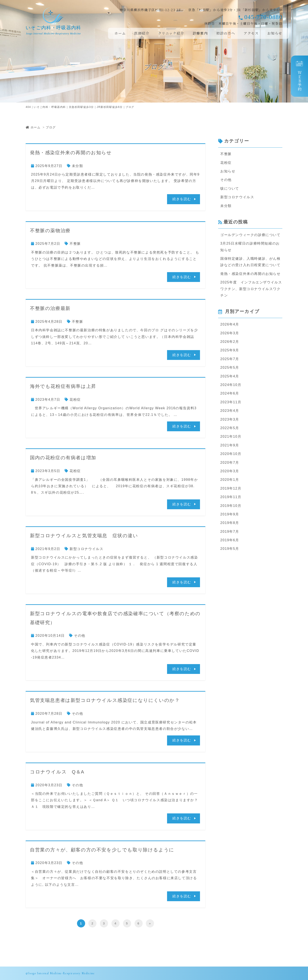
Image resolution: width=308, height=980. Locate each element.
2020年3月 (230, 471)
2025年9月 (230, 350)
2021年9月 (230, 445)
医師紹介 (142, 33)
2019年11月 (231, 497)
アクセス (251, 33)
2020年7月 (230, 463)
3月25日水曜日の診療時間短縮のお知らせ (250, 247)
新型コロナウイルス (86, 549)
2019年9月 (230, 514)
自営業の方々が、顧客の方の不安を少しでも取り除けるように (102, 850)
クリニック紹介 (171, 33)
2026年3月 (230, 333)
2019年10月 (231, 506)
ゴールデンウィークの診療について (250, 235)
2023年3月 (230, 419)
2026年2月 (230, 342)
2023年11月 (231, 402)
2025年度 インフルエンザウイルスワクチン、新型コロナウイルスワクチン (251, 289)
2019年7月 (230, 532)
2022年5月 (230, 428)
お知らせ (275, 33)
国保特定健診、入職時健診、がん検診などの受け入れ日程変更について (250, 262)
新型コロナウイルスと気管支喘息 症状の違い (84, 536)
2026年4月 (230, 324)
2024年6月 (230, 393)
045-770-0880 (263, 17)
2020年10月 (231, 454)
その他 (80, 636)
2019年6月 (230, 540)
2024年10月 (231, 385)
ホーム (120, 33)
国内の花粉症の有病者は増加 (63, 458)
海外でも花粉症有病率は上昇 (63, 386)
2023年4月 (230, 411)
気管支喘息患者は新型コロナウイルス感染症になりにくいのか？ (105, 700)
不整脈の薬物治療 (50, 231)
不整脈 (75, 244)
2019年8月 (230, 523)
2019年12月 (231, 488)
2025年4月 (230, 376)
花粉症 (75, 400)
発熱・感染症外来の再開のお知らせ (71, 153)
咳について (230, 189)
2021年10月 (231, 436)
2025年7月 (230, 359)
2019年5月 (230, 549)
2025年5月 (230, 367)
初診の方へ (226, 33)
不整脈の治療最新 (50, 308)
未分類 (78, 166)
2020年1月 (230, 480)
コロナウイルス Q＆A (57, 772)
